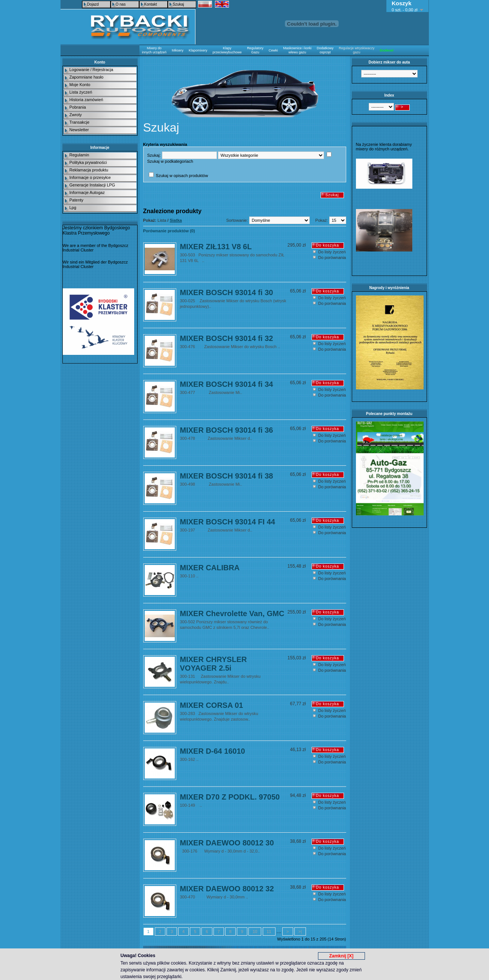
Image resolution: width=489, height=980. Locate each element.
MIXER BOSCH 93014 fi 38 (227, 476)
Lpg (73, 208)
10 (255, 932)
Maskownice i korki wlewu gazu (297, 50)
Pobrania (78, 107)
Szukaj (179, 4)
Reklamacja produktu (89, 170)
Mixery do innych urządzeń (154, 50)
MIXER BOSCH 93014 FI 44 (228, 522)
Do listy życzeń (332, 252)
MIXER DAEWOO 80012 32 (227, 889)
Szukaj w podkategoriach (170, 161)
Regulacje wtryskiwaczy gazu (357, 50)
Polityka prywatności (88, 162)
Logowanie (79, 70)
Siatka (176, 220)
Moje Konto (80, 85)
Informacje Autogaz (87, 192)
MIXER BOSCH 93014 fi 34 (227, 384)
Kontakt (151, 4)
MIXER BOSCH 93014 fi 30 (227, 292)
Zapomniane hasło (87, 77)
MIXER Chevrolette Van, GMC (232, 613)
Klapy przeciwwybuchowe (227, 50)
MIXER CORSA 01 (212, 705)
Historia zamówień (86, 100)
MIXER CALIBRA (210, 568)
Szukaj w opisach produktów (182, 176)
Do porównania (332, 257)
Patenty (76, 200)
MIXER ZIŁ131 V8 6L (216, 247)
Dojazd (93, 4)
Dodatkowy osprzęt (325, 50)
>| (300, 932)
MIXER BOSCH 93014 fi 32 (227, 338)
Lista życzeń (81, 92)
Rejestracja (103, 70)
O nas (121, 4)
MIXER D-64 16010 (213, 751)
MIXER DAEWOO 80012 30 (227, 843)
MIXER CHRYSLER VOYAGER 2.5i (213, 664)
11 (269, 932)
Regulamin (79, 155)
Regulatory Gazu (255, 50)
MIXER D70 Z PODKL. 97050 (230, 797)
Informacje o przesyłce (90, 177)
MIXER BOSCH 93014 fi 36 (227, 430)
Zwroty (76, 115)
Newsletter (79, 130)
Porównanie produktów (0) (169, 231)
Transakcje (79, 122)
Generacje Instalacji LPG (92, 185)
